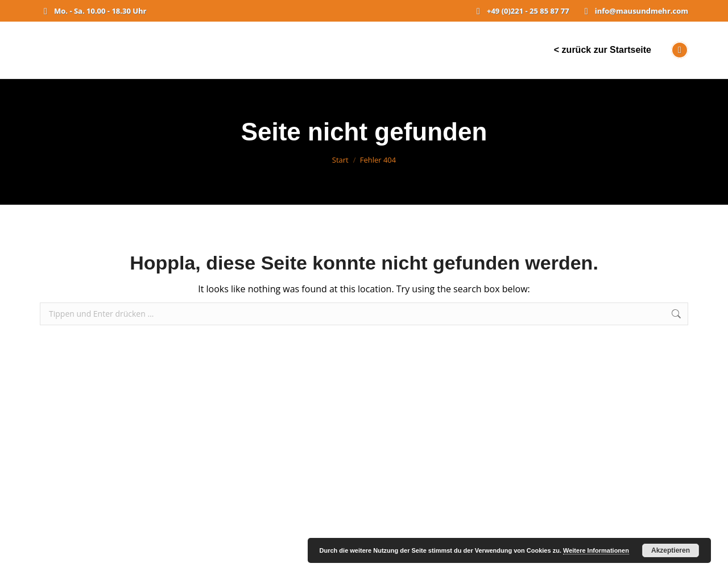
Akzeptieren (671, 550)
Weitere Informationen (596, 550)
